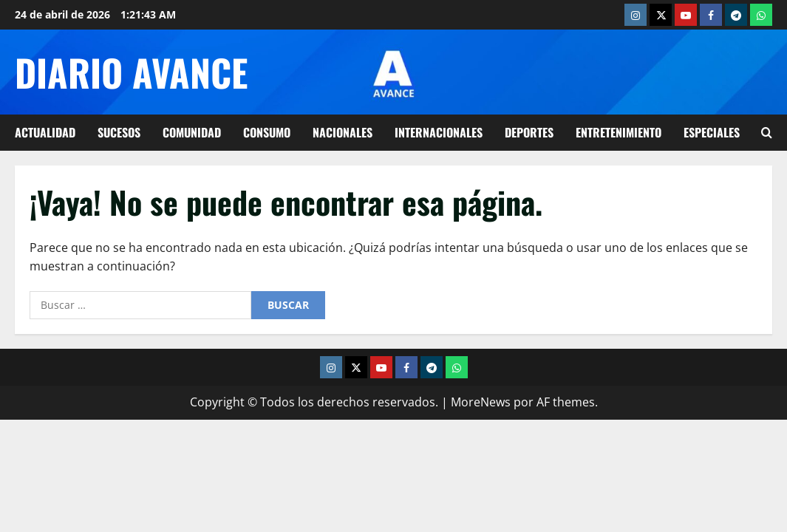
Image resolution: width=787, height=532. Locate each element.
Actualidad (45, 132)
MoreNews (481, 402)
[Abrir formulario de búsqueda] (767, 133)
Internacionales (439, 132)
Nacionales (343, 132)
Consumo (267, 132)
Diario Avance (131, 72)
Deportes (529, 132)
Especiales (712, 132)
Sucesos (119, 132)
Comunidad (192, 132)
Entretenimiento (619, 132)
